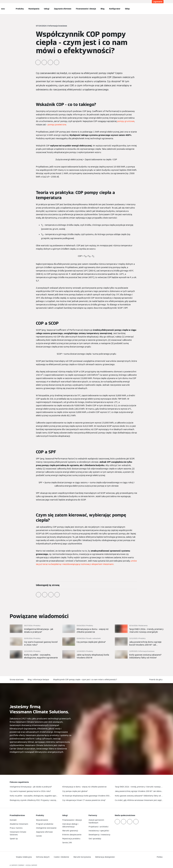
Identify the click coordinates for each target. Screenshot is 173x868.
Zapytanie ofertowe (63, 9)
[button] (156, 680)
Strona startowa (17, 680)
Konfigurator (115, 9)
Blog (103, 9)
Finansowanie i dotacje (86, 9)
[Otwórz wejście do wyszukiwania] (162, 9)
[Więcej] (34, 629)
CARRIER (34, 865)
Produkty (20, 9)
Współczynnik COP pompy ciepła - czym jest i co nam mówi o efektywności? (85, 680)
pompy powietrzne (57, 125)
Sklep (127, 9)
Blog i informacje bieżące (38, 680)
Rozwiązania (34, 9)
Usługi (47, 9)
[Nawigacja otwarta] (3, 9)
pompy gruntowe (126, 121)
